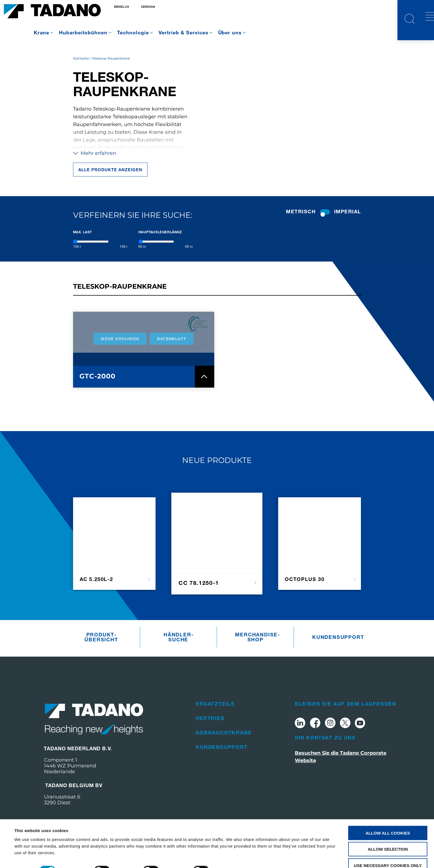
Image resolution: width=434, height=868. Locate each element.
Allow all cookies (388, 819)
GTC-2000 (98, 386)
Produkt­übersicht (101, 647)
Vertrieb (210, 728)
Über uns (230, 32)
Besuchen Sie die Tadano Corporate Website (341, 767)
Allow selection (388, 836)
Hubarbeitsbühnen (83, 32)
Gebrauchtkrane (224, 742)
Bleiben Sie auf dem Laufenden (346, 714)
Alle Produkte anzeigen (110, 180)
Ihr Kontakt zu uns (325, 747)
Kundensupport (334, 647)
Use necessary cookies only (388, 852)
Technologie (133, 32)
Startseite (81, 68)
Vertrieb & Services (184, 32)
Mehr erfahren (95, 163)
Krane (42, 32)
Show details (232, 857)
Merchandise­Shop (257, 647)
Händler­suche (178, 647)
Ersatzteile (215, 714)
